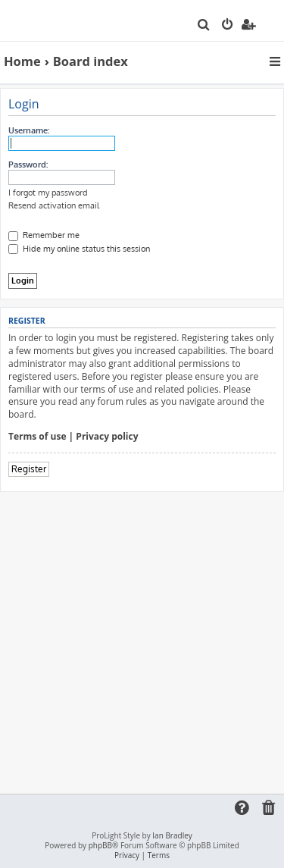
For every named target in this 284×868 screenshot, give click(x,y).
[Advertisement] (142, 642)
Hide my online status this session (79, 249)
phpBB (100, 846)
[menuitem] (204, 26)
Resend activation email (54, 205)
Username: (29, 130)
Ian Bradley (172, 836)
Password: (28, 165)
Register (29, 469)
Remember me (44, 235)
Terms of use (37, 437)
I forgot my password (48, 193)
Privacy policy (107, 437)
